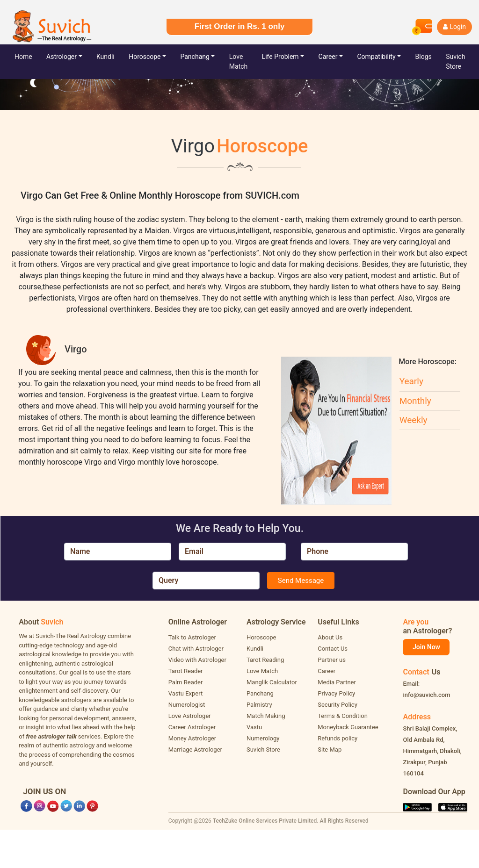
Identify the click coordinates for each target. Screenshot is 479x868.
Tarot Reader (186, 671)
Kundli (105, 57)
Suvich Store (263, 750)
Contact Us (333, 649)
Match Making (266, 716)
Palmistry (259, 705)
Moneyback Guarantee (348, 727)
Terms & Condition (343, 716)
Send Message (301, 581)
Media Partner (337, 682)
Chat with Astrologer (196, 649)
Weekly (414, 420)
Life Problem (280, 57)
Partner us (332, 660)
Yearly (411, 381)
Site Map (330, 750)
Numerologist (187, 705)
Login (454, 27)
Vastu (254, 727)
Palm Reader (186, 682)
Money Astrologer (192, 738)
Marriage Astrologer (195, 750)
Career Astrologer (192, 727)
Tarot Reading (265, 660)
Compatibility (376, 57)
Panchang (195, 57)
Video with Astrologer (197, 660)
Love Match (238, 61)
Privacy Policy (336, 693)
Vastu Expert (185, 693)
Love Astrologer (190, 716)
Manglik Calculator (272, 682)
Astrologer (62, 57)
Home (30, 56)
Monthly (415, 401)
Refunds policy (337, 738)
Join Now (426, 647)
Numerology (263, 738)
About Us (330, 637)
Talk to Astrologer (192, 637)
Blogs (424, 57)
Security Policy (337, 705)
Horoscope (145, 57)
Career (328, 57)
